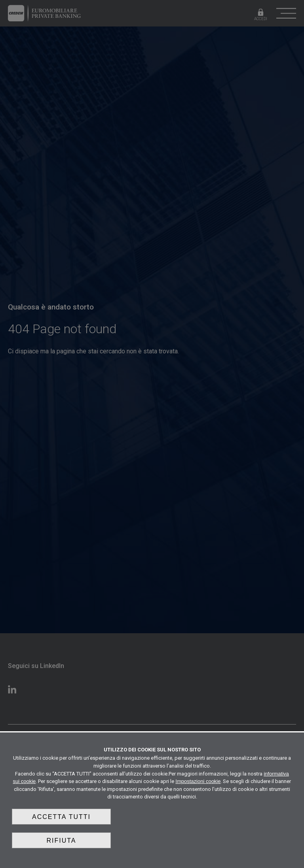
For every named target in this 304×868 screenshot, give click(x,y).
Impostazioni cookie (198, 781)
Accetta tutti (61, 817)
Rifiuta (61, 841)
